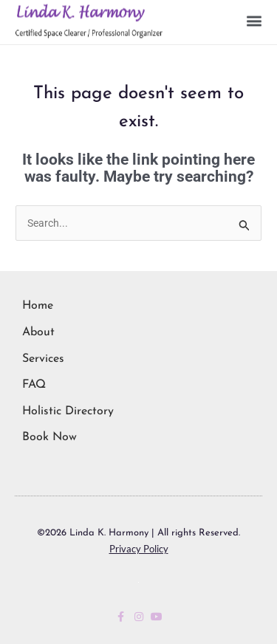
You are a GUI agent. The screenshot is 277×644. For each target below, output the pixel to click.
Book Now (49, 437)
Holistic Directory (68, 411)
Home (38, 306)
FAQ (34, 385)
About (38, 332)
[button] (254, 18)
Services (43, 359)
